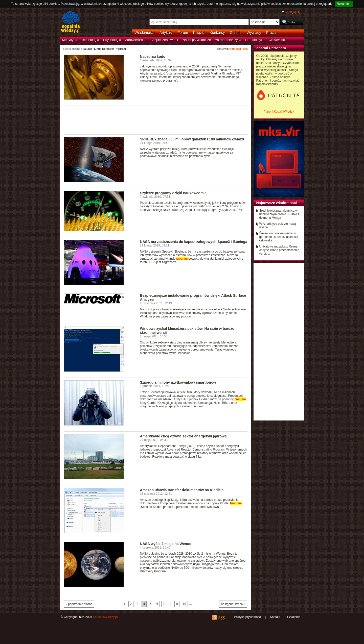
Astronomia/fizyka (228, 40)
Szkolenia (294, 617)
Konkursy (217, 33)
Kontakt (275, 617)
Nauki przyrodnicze (197, 40)
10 (184, 604)
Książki (199, 33)
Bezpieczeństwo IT (164, 40)
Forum (183, 33)
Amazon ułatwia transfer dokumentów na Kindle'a (182, 490)
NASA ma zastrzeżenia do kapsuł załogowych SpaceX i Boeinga (194, 242)
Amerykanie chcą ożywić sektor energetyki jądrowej (184, 436)
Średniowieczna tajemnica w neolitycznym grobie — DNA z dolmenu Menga (279, 214)
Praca (271, 33)
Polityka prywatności (248, 617)
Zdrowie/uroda (136, 40)
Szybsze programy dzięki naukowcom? (173, 193)
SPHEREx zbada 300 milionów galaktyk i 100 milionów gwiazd (192, 139)
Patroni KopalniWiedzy (279, 112)
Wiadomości (145, 33)
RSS (221, 618)
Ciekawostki (278, 40)
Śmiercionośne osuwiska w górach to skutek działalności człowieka (279, 237)
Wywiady (254, 33)
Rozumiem (344, 4)
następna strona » (233, 604)
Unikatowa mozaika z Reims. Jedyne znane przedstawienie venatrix (279, 250)
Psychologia (112, 40)
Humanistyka (255, 40)
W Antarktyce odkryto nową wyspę (278, 226)
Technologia (90, 40)
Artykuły (166, 33)
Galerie (236, 33)
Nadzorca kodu (153, 57)
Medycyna (70, 40)
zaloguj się (293, 12)
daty (246, 49)
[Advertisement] (156, 120)
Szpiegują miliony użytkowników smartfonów (178, 382)
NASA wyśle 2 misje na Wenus (166, 544)
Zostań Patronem (271, 48)
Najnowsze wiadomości (277, 203)
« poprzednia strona (79, 604)
